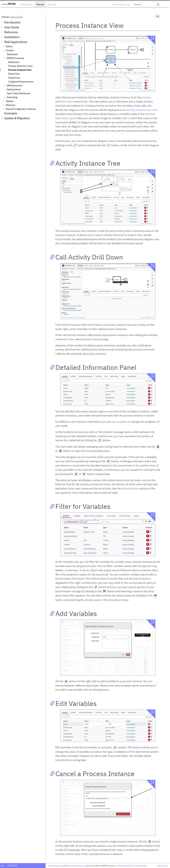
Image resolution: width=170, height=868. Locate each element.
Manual (40, 4)
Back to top (163, 866)
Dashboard (12, 54)
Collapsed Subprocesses (21, 82)
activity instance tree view (142, 110)
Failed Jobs (14, 74)
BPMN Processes (15, 58)
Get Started (27, 4)
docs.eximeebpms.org (77, 866)
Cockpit (10, 50)
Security (52, 4)
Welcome (11, 105)
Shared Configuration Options (21, 109)
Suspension (14, 78)
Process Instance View (20, 70)
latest (13, 17)
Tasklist (10, 101)
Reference (11, 32)
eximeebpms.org (121, 4)
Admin (9, 46)
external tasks (130, 488)
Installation (12, 37)
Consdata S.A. (141, 866)
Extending (12, 97)
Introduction (12, 22)
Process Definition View (20, 66)
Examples (11, 113)
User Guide (12, 27)
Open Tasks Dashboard (18, 93)
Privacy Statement (125, 866)
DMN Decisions (15, 86)
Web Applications (16, 42)
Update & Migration (17, 118)
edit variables (119, 422)
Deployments (14, 89)
